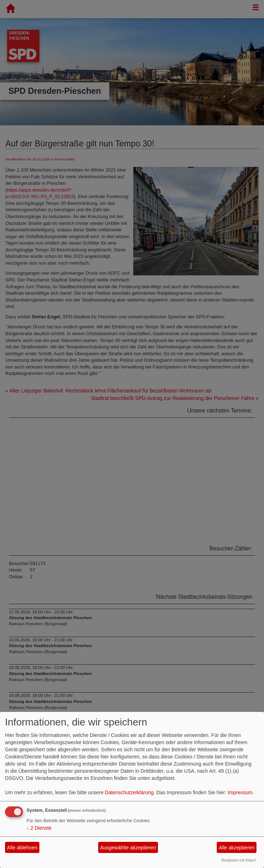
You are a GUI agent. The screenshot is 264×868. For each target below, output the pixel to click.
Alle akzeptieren (237, 848)
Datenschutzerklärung (129, 792)
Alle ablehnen (22, 848)
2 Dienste (39, 828)
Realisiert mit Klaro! (239, 860)
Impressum (240, 792)
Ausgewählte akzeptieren (128, 848)
